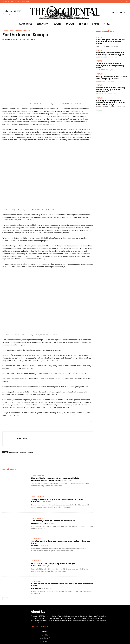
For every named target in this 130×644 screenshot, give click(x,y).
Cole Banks (100, 81)
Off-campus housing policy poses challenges (53, 563)
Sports (99, 37)
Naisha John (36, 502)
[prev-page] (4, 599)
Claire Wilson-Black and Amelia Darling (47, 480)
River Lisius (8, 39)
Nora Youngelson (103, 46)
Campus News (36, 539)
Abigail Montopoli (38, 523)
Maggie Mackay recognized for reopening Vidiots (55, 478)
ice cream (23, 452)
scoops (30, 452)
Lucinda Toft (36, 566)
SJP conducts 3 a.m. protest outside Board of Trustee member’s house (62, 585)
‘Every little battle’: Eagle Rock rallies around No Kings (57, 499)
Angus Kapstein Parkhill (106, 107)
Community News (38, 476)
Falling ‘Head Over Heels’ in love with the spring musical (111, 77)
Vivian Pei (35, 546)
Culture (99, 74)
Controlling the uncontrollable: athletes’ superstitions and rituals (111, 41)
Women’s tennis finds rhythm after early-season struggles (110, 54)
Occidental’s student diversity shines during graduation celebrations (111, 90)
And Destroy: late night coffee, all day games (53, 521)
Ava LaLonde (36, 588)
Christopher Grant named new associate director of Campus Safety (61, 542)
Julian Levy (100, 70)
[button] (125, 13)
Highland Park (14, 452)
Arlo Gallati (101, 94)
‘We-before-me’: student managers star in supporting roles (110, 66)
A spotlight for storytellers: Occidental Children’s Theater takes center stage (111, 103)
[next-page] (7, 599)
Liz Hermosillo (102, 57)
